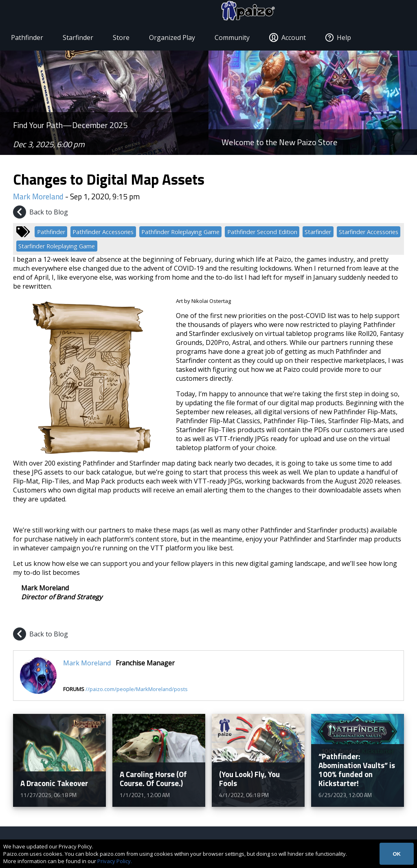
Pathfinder (31, 39)
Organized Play (176, 39)
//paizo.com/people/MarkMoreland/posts (137, 691)
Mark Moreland (38, 198)
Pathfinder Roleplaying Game (180, 233)
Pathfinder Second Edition (262, 233)
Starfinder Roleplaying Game (57, 248)
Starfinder (82, 39)
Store (125, 39)
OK (397, 854)
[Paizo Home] (381, 13)
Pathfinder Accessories (103, 233)
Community (236, 39)
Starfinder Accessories (369, 233)
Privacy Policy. (115, 861)
